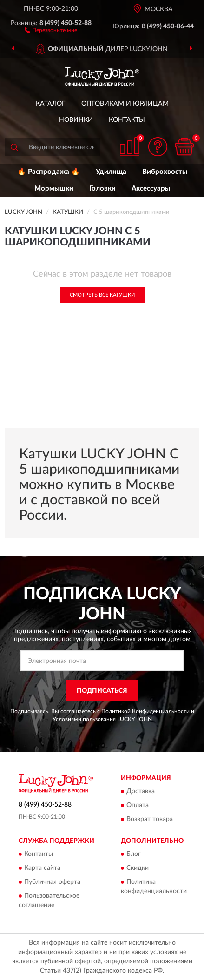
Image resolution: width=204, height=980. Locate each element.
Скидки (138, 868)
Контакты (127, 120)
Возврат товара (150, 819)
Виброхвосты (165, 172)
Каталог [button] (51, 104)
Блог (134, 854)
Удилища (111, 172)
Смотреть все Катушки (102, 295)
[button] (51, 30)
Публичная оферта (52, 882)
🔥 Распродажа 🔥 (49, 172)
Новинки (76, 120)
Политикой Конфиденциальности (145, 711)
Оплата (138, 805)
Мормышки (54, 189)
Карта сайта (42, 868)
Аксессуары (151, 189)
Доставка (141, 791)
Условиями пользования (84, 719)
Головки (102, 189)
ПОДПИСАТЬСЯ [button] (102, 691)
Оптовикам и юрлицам (125, 104)
